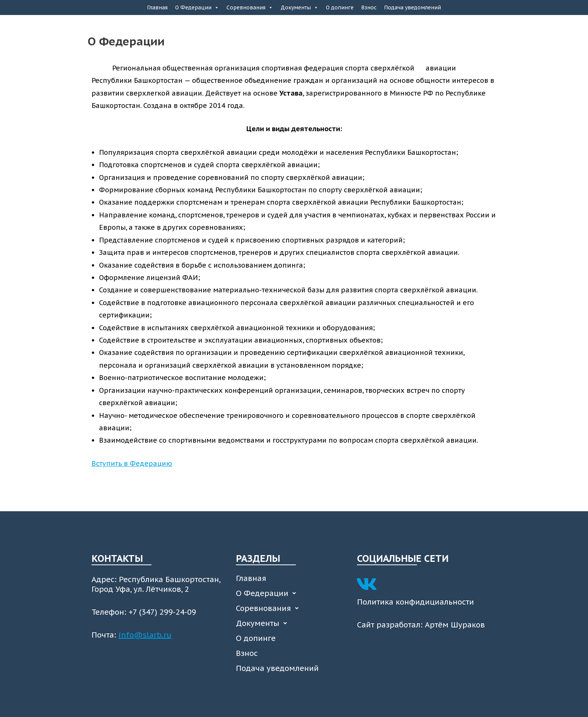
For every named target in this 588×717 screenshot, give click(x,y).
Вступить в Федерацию (132, 463)
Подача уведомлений (412, 7)
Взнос (369, 7)
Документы (299, 7)
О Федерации (197, 7)
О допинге (340, 7)
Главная (157, 7)
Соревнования (250, 7)
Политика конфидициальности (415, 602)
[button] (293, 593)
